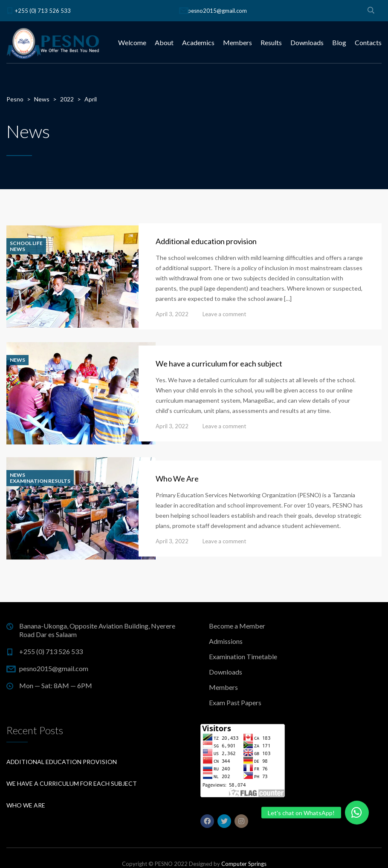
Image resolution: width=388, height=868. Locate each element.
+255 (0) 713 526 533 (43, 11)
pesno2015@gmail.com (217, 11)
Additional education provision (206, 241)
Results (271, 42)
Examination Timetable (243, 656)
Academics (198, 42)
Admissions (226, 641)
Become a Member (237, 626)
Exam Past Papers (235, 702)
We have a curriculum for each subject (219, 363)
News (17, 249)
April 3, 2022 (172, 314)
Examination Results (40, 481)
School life (26, 243)
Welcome (132, 42)
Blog (339, 42)
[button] (357, 813)
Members (237, 42)
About (164, 42)
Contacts (368, 42)
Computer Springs (244, 864)
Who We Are (177, 479)
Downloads (307, 42)
